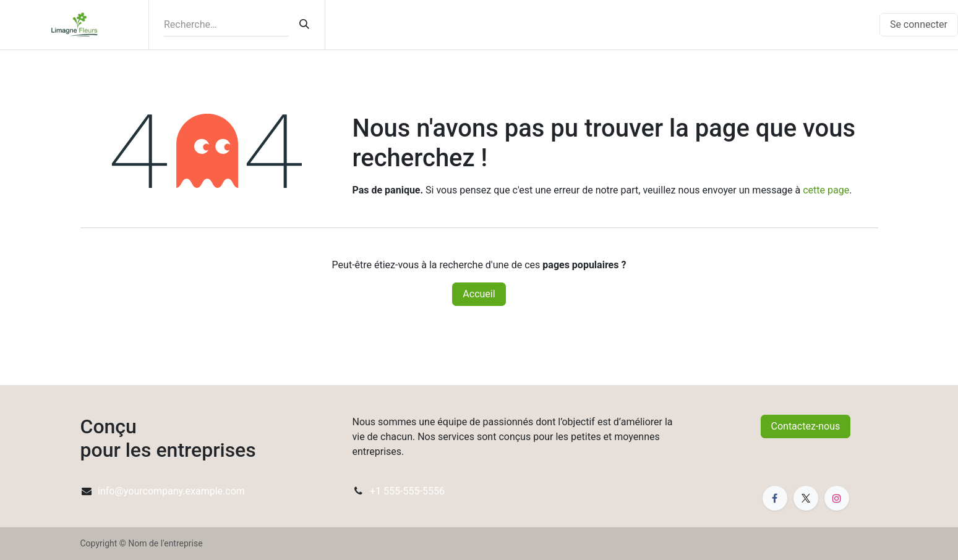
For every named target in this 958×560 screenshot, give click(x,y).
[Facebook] (775, 498)
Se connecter (919, 24)
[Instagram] (837, 498)
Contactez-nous (806, 426)
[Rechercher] (304, 25)
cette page (826, 190)
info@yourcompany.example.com (171, 491)
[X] (806, 498)
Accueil (479, 294)
